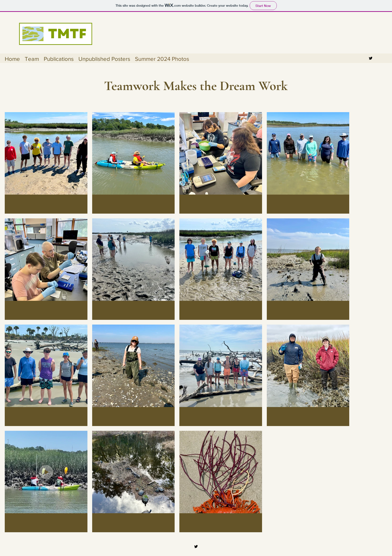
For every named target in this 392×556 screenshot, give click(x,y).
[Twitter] (371, 58)
